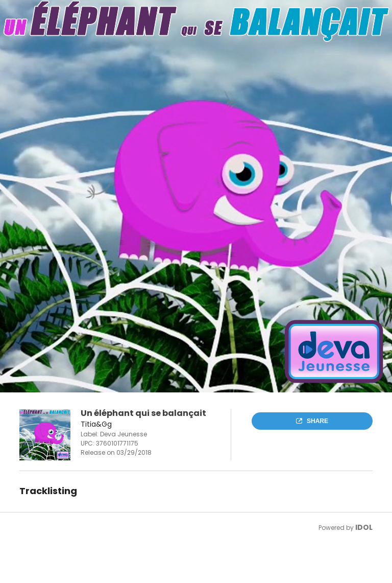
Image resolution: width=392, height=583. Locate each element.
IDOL (364, 527)
